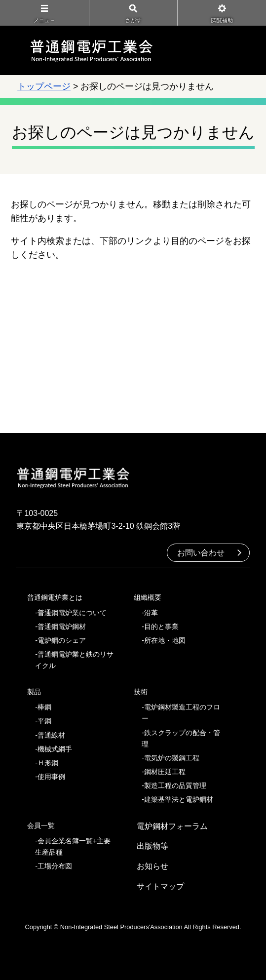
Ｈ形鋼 (48, 763)
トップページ (44, 86)
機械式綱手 (55, 749)
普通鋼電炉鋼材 (62, 627)
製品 (34, 692)
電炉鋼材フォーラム (172, 826)
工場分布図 (55, 866)
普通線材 (51, 735)
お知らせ (152, 866)
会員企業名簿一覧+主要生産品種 (73, 846)
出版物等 (152, 846)
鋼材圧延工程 (165, 772)
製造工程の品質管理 (175, 785)
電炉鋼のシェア (62, 640)
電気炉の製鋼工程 (172, 758)
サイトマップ (160, 886)
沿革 (151, 613)
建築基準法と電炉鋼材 (179, 799)
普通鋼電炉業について (72, 613)
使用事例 (51, 777)
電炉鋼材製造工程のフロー (181, 713)
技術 (141, 692)
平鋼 (44, 721)
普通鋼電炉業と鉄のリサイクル (74, 660)
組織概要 (148, 597)
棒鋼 (44, 707)
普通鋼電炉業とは (55, 597)
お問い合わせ (201, 553)
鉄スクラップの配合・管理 (181, 738)
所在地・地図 (165, 640)
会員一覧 (41, 825)
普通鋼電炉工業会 (91, 50)
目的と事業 (161, 627)
